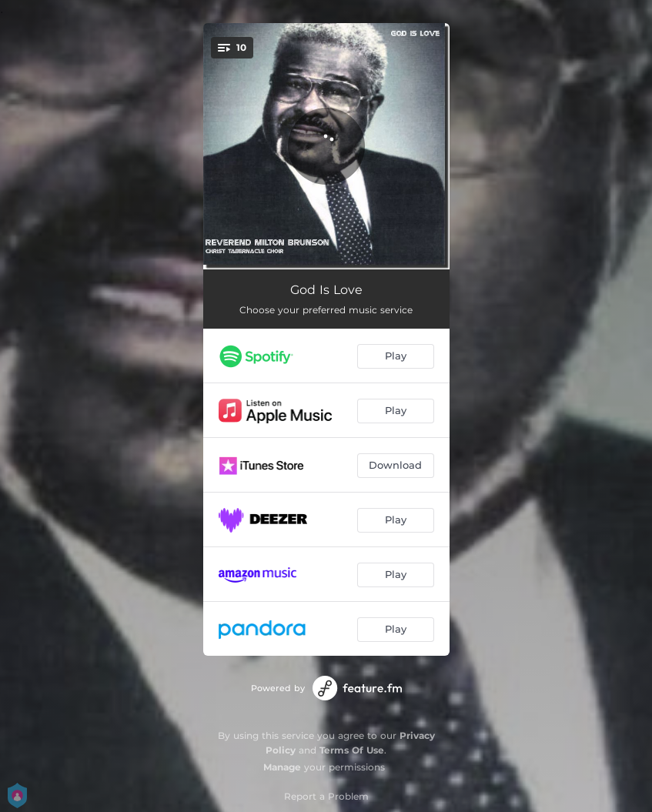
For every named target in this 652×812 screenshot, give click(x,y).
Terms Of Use (352, 750)
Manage (282, 767)
